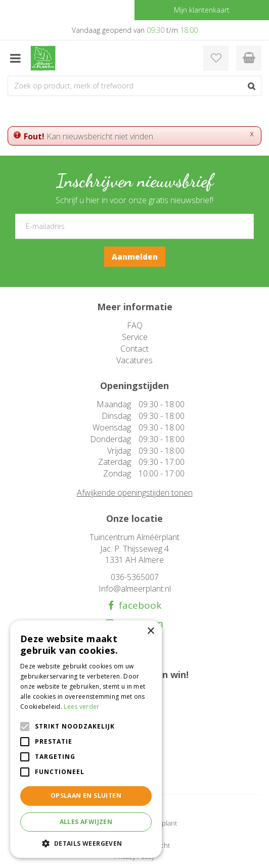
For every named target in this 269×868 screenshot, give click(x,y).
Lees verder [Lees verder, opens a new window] (81, 707)
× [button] (150, 631)
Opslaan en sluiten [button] (86, 795)
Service (135, 337)
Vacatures (134, 360)
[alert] (86, 739)
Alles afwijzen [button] (86, 822)
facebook (138, 606)
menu (15, 58)
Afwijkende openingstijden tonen (135, 493)
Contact (134, 349)
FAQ (135, 325)
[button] (86, 843)
